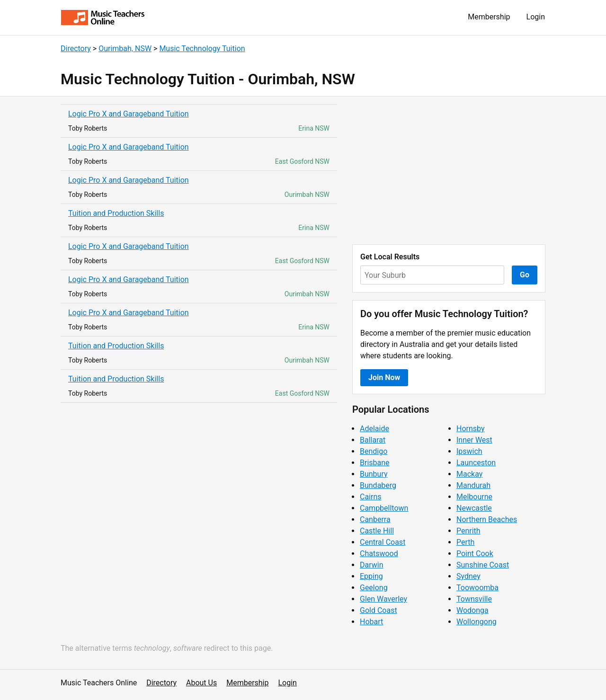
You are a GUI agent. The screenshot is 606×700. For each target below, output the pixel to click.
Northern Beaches (487, 519)
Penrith (468, 531)
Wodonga (472, 610)
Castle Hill (377, 531)
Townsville (474, 599)
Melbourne (474, 497)
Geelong (374, 588)
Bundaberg (378, 485)
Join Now (384, 377)
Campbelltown (384, 508)
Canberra (375, 519)
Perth (465, 542)
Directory (76, 49)
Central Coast (383, 542)
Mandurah (473, 485)
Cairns (371, 497)
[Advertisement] (449, 170)
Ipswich (469, 451)
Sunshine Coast (483, 565)
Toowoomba (477, 588)
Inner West (474, 440)
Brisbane (375, 463)
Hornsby (471, 429)
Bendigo (374, 451)
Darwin (372, 565)
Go (525, 275)
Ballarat (373, 440)
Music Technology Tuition (202, 49)
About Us (201, 683)
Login (536, 17)
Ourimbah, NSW (125, 49)
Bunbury (374, 474)
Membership (489, 17)
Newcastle (474, 508)
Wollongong (477, 622)
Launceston (476, 463)
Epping (371, 576)
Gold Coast (379, 610)
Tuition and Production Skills (116, 213)
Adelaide (374, 429)
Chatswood (379, 554)
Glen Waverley (383, 599)
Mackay (469, 474)
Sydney (468, 576)
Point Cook (475, 554)
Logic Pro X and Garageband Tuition (129, 114)
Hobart (371, 622)
